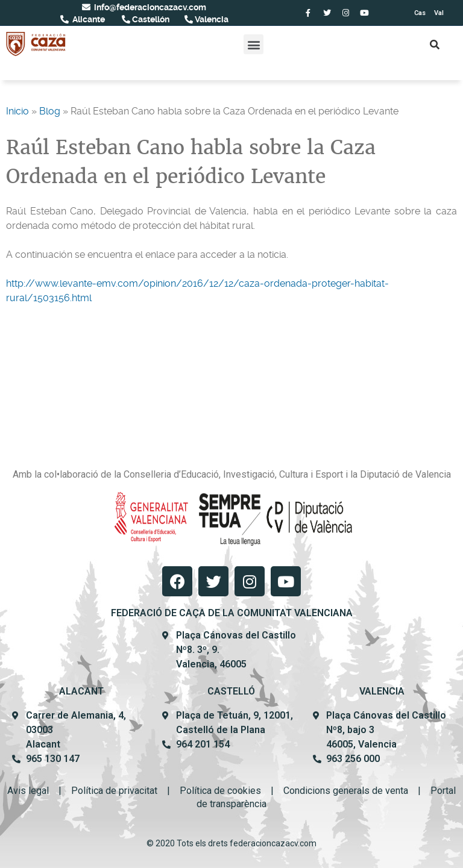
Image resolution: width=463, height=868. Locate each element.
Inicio (17, 111)
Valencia (211, 19)
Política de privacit (110, 791)
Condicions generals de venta (346, 791)
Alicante (88, 19)
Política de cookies (220, 791)
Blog (50, 111)
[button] (254, 44)
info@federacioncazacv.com (149, 7)
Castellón (150, 19)
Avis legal (28, 791)
